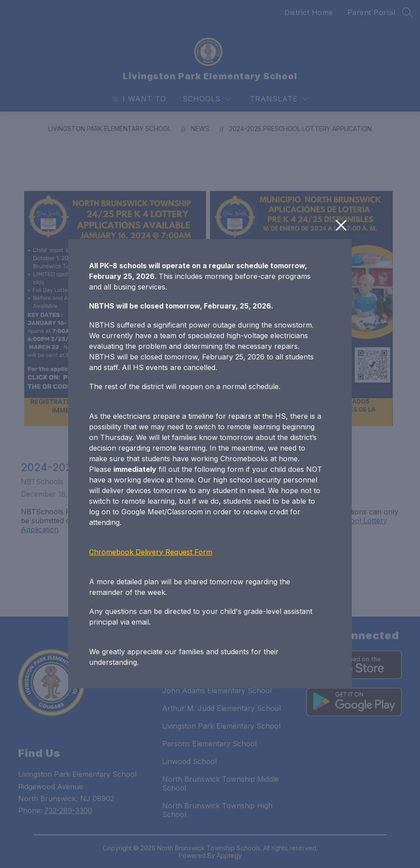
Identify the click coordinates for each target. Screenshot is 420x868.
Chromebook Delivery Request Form (151, 552)
